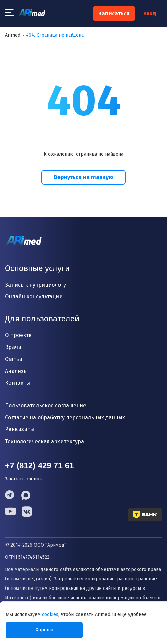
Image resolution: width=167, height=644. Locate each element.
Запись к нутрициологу (35, 285)
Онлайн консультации (34, 297)
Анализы (16, 371)
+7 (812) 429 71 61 (40, 465)
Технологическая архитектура (45, 441)
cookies (50, 614)
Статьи (14, 359)
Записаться (114, 13)
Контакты (18, 383)
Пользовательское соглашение (46, 406)
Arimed (13, 35)
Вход (150, 14)
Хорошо (44, 630)
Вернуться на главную (83, 177)
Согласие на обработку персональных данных (65, 417)
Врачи (13, 347)
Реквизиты (20, 429)
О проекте (18, 335)
